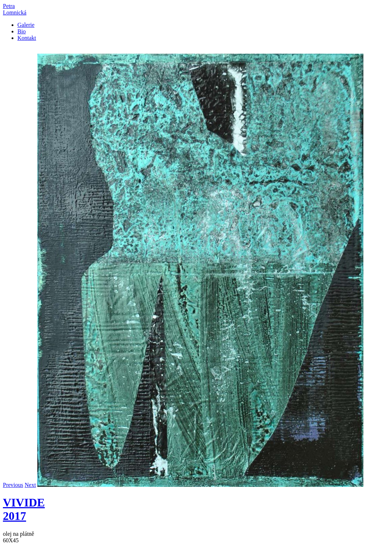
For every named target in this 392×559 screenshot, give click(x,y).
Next (30, 485)
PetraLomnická (15, 9)
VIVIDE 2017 (24, 509)
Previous (13, 485)
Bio (22, 31)
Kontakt (27, 38)
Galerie (26, 25)
